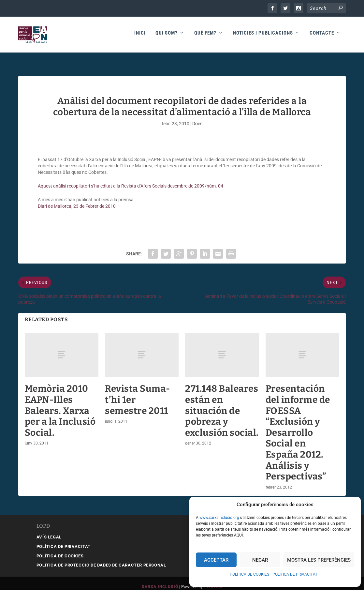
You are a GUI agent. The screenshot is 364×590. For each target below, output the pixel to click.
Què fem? (205, 36)
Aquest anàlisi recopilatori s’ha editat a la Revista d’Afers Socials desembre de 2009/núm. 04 (131, 179)
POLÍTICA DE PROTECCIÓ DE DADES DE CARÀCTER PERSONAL (101, 558)
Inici (140, 36)
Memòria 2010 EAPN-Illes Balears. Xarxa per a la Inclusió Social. (60, 403)
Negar (260, 560)
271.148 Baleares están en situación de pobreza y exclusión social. (222, 403)
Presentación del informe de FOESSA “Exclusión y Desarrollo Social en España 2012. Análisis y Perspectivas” (298, 425)
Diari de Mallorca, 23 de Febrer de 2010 (77, 199)
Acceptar (216, 560)
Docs (197, 116)
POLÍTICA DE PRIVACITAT (295, 574)
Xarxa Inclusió (160, 580)
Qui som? (167, 36)
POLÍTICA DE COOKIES (249, 574)
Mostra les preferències (319, 560)
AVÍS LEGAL (49, 530)
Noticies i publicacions (263, 36)
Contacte (322, 36)
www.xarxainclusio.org (219, 518)
